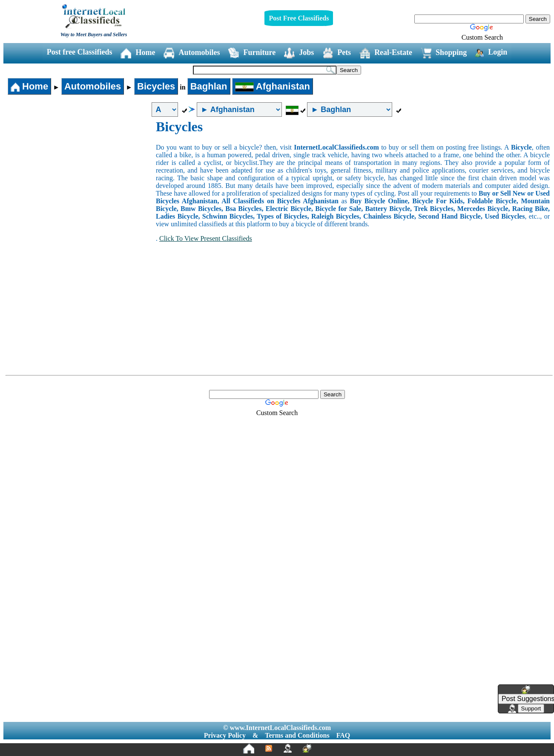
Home (138, 53)
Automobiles (192, 53)
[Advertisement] (80, 183)
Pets (337, 53)
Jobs (299, 53)
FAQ (343, 735)
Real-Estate (386, 53)
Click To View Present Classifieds (206, 238)
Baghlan (209, 86)
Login (491, 52)
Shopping (444, 53)
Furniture (252, 53)
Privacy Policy (225, 735)
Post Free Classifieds (299, 18)
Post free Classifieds (80, 52)
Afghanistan (273, 86)
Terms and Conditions (297, 735)
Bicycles (156, 86)
